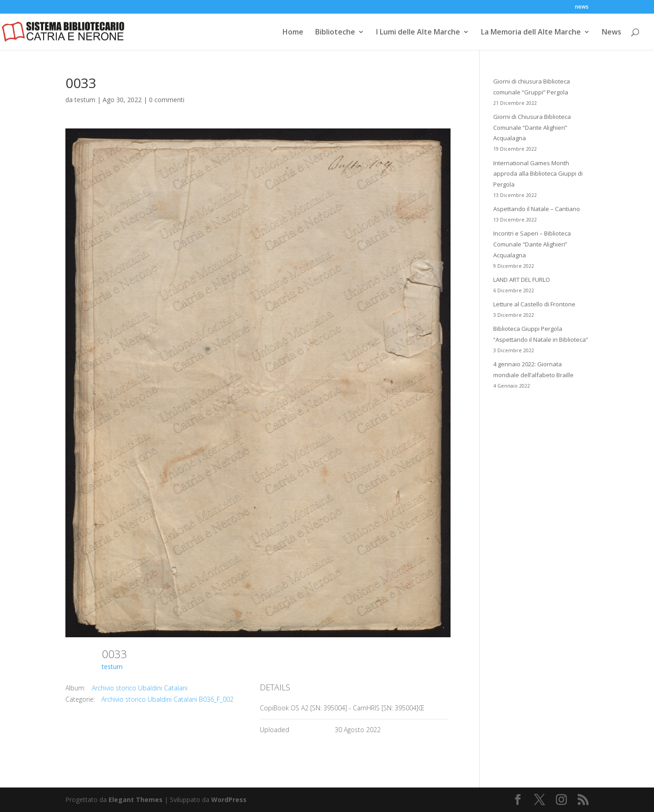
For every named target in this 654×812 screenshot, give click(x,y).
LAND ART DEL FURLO (522, 280)
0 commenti (167, 100)
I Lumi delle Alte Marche (418, 33)
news (582, 7)
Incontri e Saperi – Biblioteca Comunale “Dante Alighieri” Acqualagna (532, 244)
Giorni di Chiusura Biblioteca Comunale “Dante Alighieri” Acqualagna (532, 128)
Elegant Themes (136, 800)
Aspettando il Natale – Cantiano (537, 209)
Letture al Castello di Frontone (534, 304)
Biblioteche (335, 33)
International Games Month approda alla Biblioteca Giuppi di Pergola (538, 174)
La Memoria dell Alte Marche (531, 33)
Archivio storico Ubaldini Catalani (140, 688)
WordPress (229, 800)
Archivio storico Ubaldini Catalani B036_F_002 (167, 699)
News (612, 33)
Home (293, 33)
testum (85, 100)
